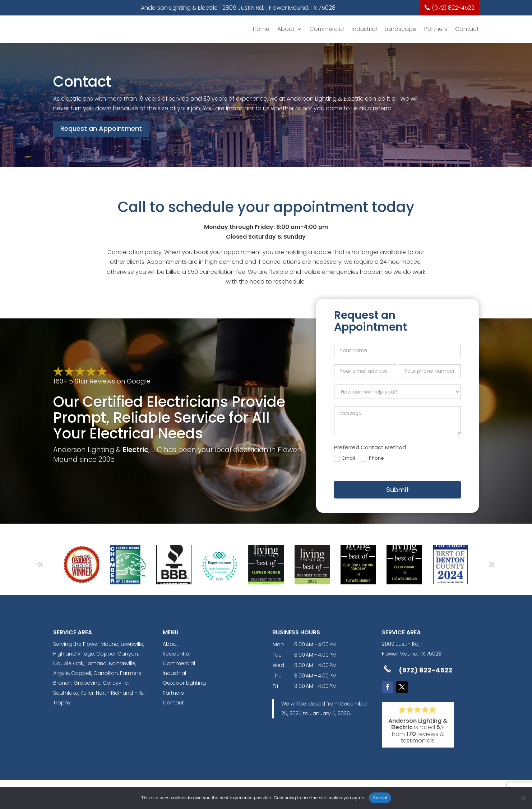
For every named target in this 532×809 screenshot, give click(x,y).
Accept (380, 798)
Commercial (327, 29)
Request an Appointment (101, 128)
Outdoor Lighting (184, 683)
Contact (467, 29)
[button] (492, 565)
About (286, 29)
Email (344, 458)
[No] (523, 798)
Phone (372, 458)
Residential (177, 654)
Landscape (401, 29)
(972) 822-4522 (453, 8)
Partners (436, 29)
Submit (397, 490)
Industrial (364, 29)
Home (261, 29)
